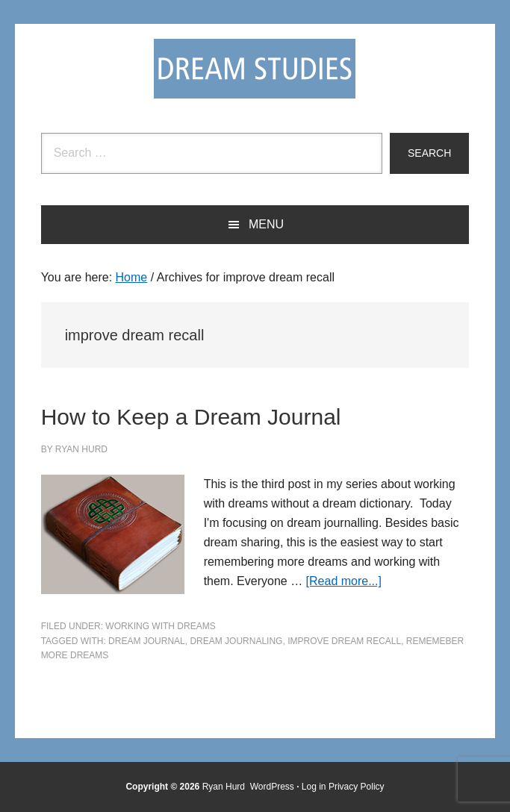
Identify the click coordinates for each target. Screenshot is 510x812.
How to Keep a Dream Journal (191, 417)
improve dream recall (344, 641)
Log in (314, 787)
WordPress (272, 787)
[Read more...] (344, 581)
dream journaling (236, 641)
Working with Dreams (160, 626)
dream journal (147, 641)
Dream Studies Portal (255, 69)
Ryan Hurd (225, 787)
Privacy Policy (357, 787)
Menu (266, 224)
